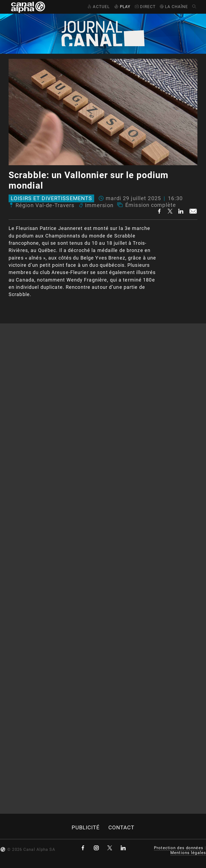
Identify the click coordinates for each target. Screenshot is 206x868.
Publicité (86, 828)
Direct (145, 7)
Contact (122, 828)
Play (122, 7)
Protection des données (179, 848)
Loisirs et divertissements (51, 199)
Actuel (98, 7)
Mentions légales (188, 853)
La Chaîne (174, 7)
